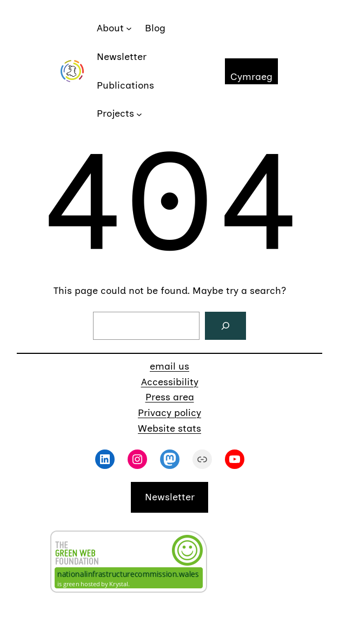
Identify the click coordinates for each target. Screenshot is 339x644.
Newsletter (170, 497)
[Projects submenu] (139, 114)
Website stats (170, 428)
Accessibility (170, 382)
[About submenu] (129, 28)
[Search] (225, 326)
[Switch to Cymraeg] (251, 72)
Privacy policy (170, 413)
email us (170, 366)
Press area (170, 397)
